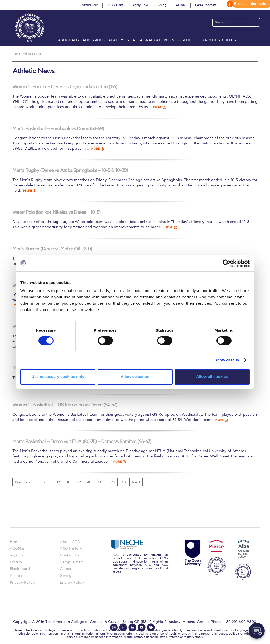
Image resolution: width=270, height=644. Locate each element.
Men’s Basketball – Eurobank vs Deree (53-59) (58, 129)
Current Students (218, 40)
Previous (22, 482)
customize (248, 4)
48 (124, 482)
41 (99, 482)
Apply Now (140, 5)
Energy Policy (72, 582)
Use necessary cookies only (58, 377)
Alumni (181, 5)
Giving (162, 5)
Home (15, 542)
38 (68, 482)
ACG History (71, 548)
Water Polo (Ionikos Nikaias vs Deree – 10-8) (56, 212)
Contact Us (70, 555)
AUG (116, 555)
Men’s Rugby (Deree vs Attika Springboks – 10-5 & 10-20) (70, 170)
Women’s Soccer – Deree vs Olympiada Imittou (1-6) (65, 87)
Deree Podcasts (206, 5)
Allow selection (135, 377)
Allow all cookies (212, 377)
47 (113, 482)
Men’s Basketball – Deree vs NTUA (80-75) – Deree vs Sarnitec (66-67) (82, 442)
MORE (158, 107)
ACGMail (17, 548)
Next (136, 482)
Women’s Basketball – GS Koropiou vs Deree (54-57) (65, 405)
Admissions (94, 40)
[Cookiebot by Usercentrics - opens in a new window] (227, 263)
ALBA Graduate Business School (165, 40)
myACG (16, 555)
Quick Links (115, 5)
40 (89, 482)
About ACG (68, 40)
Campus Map (71, 562)
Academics (119, 40)
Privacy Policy (22, 582)
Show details (227, 360)
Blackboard (20, 569)
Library (16, 562)
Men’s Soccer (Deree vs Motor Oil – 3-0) (52, 249)
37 (58, 482)
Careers (67, 569)
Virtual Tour (90, 5)
